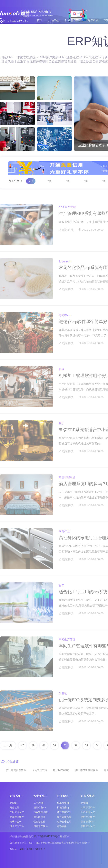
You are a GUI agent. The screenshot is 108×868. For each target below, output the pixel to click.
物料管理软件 (88, 817)
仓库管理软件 (17, 817)
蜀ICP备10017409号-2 (47, 836)
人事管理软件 (88, 808)
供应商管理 (39, 817)
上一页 (8, 745)
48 (33, 745)
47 (22, 745)
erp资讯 (14, 803)
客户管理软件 (64, 822)
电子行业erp (16, 822)
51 (65, 745)
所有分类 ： (16, 181)
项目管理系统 (88, 826)
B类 (49, 181)
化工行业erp (63, 803)
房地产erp (39, 803)
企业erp (85, 803)
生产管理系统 (88, 812)
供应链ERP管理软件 (86, 770)
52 (76, 745)
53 (86, 745)
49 (44, 745)
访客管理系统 (41, 812)
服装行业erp (40, 808)
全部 (31, 181)
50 (54, 745)
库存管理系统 (64, 817)
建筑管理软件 (18, 770)
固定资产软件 (41, 826)
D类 (86, 181)
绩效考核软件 (64, 812)
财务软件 (15, 808)
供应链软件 (39, 822)
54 (97, 745)
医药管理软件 (40, 770)
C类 (67, 181)
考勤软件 (62, 826)
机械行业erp (63, 808)
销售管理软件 (88, 822)
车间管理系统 (17, 812)
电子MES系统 (61, 770)
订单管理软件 (17, 826)
